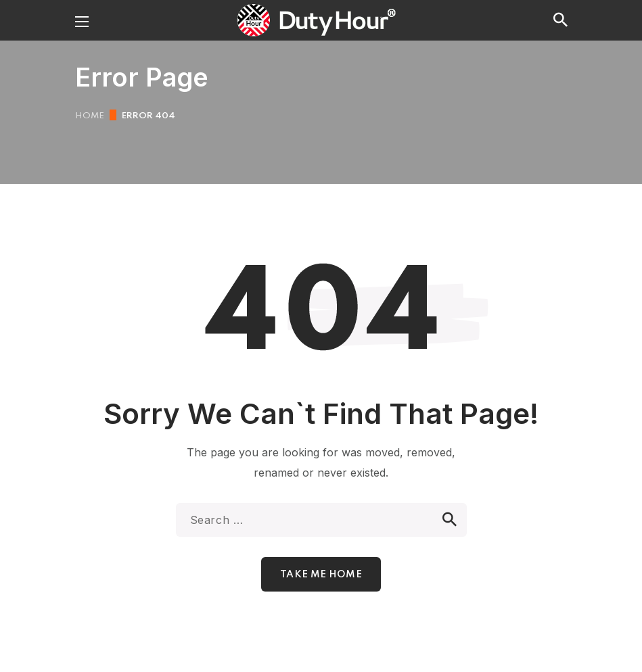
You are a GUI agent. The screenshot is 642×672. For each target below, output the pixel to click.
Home (90, 116)
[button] (560, 20)
